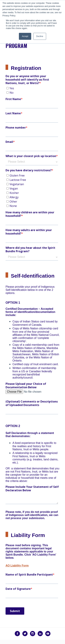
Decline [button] (40, 36)
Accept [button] (25, 36)
